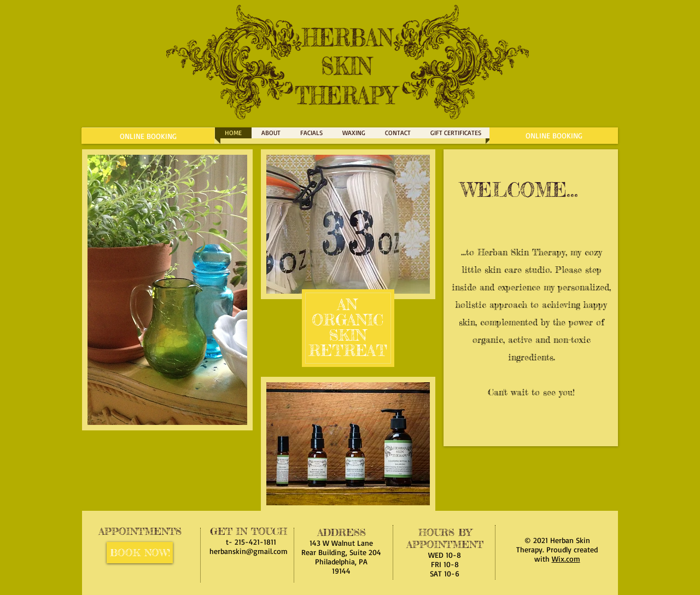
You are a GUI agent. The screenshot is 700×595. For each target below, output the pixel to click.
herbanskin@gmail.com (249, 551)
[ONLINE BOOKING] (148, 136)
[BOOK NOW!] (140, 553)
